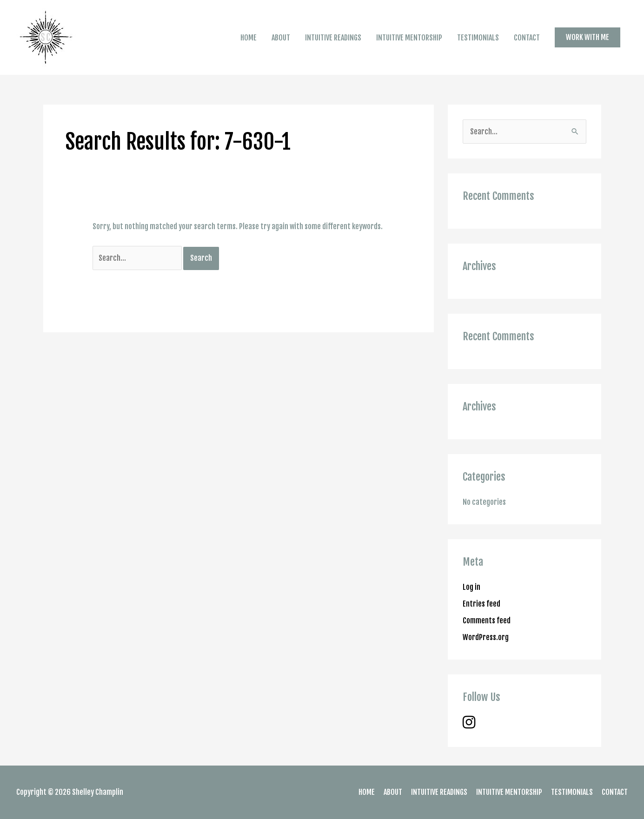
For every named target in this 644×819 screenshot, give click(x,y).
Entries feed (481, 604)
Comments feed (487, 621)
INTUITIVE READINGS (333, 38)
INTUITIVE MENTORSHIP (409, 38)
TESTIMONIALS (478, 38)
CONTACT (527, 38)
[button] (588, 37)
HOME (249, 38)
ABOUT (281, 38)
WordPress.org (486, 637)
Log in (471, 587)
